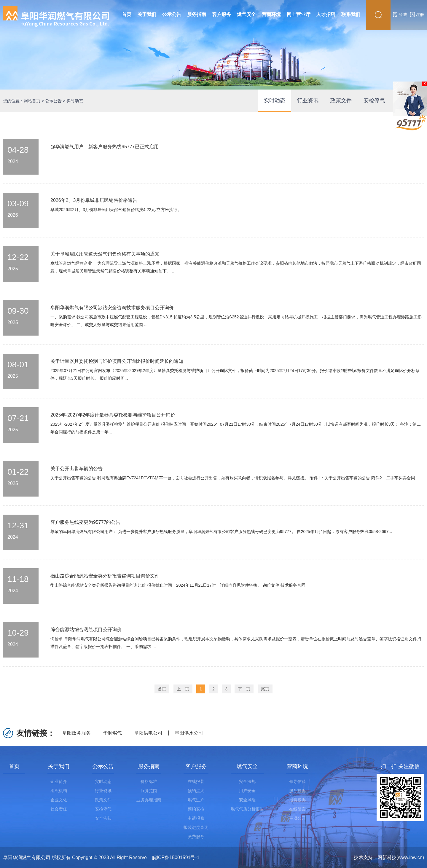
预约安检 (196, 809)
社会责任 (59, 809)
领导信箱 (297, 781)
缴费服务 (196, 837)
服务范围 (149, 791)
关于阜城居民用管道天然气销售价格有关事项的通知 (105, 254)
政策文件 (341, 100)
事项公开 (297, 818)
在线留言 (297, 809)
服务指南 (197, 14)
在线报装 (196, 781)
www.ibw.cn (410, 857)
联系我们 (351, 14)
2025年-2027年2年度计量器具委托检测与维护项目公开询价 (113, 415)
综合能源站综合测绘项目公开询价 (86, 630)
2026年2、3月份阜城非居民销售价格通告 (94, 200)
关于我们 (147, 14)
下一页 (244, 689)
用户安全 (247, 791)
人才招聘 (326, 14)
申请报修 (196, 818)
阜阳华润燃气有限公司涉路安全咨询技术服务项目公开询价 (112, 308)
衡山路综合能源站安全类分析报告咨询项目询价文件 (105, 576)
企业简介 (59, 781)
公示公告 (172, 14)
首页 (127, 14)
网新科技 (387, 857)
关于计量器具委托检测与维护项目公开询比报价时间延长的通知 (117, 361)
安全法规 (247, 781)
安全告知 (103, 818)
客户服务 (222, 14)
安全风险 (247, 800)
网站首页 (32, 101)
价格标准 (149, 781)
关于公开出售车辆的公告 (77, 469)
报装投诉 (297, 800)
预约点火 (196, 791)
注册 (420, 15)
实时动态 (275, 100)
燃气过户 (196, 800)
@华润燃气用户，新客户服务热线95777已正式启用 (105, 147)
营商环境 (271, 14)
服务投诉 (297, 791)
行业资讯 (308, 100)
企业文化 (59, 800)
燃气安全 (246, 14)
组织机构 (59, 791)
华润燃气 (112, 733)
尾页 (265, 689)
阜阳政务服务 (77, 733)
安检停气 (374, 100)
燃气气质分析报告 (247, 809)
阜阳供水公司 (189, 733)
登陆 (403, 15)
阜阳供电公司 (148, 733)
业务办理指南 (149, 800)
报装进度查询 (196, 827)
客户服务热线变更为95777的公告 (86, 522)
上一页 (183, 689)
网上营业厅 (299, 14)
